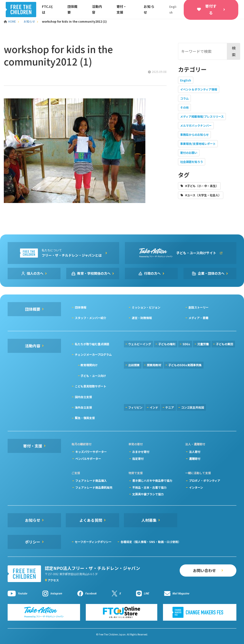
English (186, 80)
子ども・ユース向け (93, 376)
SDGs (186, 344)
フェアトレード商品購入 (91, 480)
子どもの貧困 (224, 344)
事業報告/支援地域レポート (198, 144)
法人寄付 (195, 452)
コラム (184, 98)
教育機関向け (89, 365)
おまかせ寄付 (141, 452)
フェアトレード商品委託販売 (94, 487)
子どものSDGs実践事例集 (185, 365)
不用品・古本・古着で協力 (149, 487)
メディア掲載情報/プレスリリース (202, 116)
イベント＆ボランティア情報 (199, 89)
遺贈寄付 (195, 459)
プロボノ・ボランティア (205, 480)
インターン (196, 487)
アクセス (53, 580)
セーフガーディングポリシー (93, 542)
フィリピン (135, 407)
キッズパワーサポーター (91, 452)
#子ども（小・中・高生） (202, 186)
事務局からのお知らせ (194, 134)
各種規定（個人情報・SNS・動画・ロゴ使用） (151, 542)
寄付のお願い (189, 153)
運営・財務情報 (142, 318)
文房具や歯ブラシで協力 (148, 494)
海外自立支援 (83, 407)
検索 (234, 51)
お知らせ (29, 21)
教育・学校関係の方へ (94, 273)
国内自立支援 (83, 397)
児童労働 (203, 344)
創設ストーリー (198, 307)
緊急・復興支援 (85, 418)
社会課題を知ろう (192, 162)
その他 (184, 107)
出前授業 (134, 365)
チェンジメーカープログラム (93, 354)
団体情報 (81, 307)
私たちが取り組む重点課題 (92, 344)
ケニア (170, 407)
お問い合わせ (204, 570)
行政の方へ (152, 273)
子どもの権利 (167, 344)
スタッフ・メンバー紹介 (91, 318)
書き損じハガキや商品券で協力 (152, 480)
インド (154, 407)
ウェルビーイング (140, 344)
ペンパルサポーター (88, 459)
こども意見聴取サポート (91, 386)
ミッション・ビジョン (146, 307)
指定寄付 (138, 459)
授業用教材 (154, 365)
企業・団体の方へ (211, 273)
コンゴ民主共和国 (193, 407)
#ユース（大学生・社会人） (203, 195)
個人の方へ (35, 273)
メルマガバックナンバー (196, 125)
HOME (10, 21)
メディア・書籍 (198, 318)
